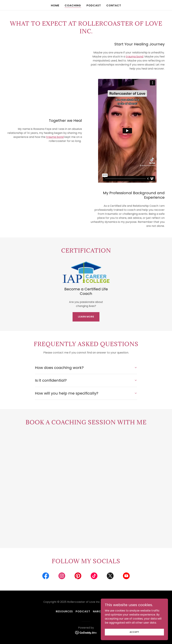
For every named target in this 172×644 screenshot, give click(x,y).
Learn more (86, 317)
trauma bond (135, 57)
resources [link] (64, 611)
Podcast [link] (94, 5)
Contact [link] (114, 5)
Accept (134, 632)
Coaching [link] (73, 5)
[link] (46, 576)
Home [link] (55, 5)
